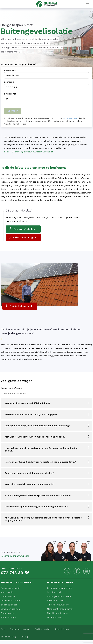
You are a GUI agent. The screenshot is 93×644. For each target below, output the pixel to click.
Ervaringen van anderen (59, 596)
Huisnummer (10, 94)
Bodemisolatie (8, 596)
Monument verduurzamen (60, 609)
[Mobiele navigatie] (88, 4)
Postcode (9, 82)
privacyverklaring (71, 118)
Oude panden (54, 617)
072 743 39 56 (15, 573)
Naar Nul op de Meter (58, 613)
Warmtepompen (9, 617)
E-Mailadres (10, 70)
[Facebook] (77, 571)
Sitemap (25, 637)
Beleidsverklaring (8, 637)
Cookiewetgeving (42, 629)
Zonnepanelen (8, 613)
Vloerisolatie (7, 592)
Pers (3, 629)
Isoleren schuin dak (10, 601)
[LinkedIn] (86, 571)
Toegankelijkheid (62, 629)
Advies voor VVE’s (56, 601)
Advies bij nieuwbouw (58, 605)
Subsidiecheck (54, 592)
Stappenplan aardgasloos (60, 588)
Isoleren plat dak (9, 605)
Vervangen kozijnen (10, 609)
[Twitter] (67, 571)
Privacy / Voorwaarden (20, 629)
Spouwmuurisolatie (10, 588)
